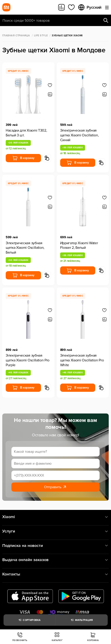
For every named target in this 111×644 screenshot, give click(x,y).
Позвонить (20, 637)
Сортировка (29, 620)
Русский (90, 7)
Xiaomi (55, 517)
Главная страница (16, 36)
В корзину (23, 158)
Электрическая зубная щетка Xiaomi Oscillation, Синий (80, 135)
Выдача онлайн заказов (55, 560)
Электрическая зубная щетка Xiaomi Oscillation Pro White (82, 360)
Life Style (41, 36)
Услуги (55, 531)
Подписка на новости (55, 546)
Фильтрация (81, 620)
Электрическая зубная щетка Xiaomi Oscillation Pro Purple (28, 360)
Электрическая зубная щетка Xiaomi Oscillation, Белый (25, 248)
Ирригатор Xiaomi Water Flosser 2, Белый (79, 245)
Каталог (57, 637)
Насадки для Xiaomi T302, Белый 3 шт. (26, 133)
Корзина (93, 637)
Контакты (55, 574)
